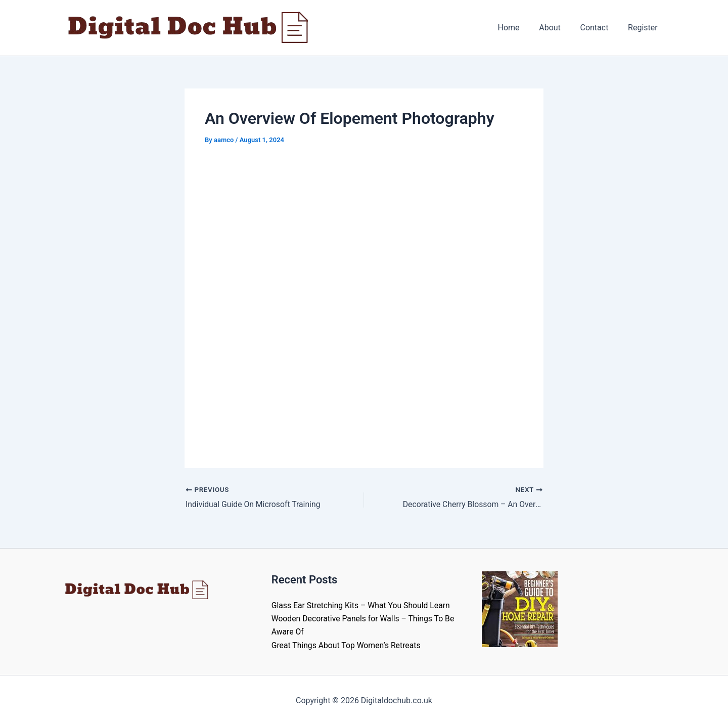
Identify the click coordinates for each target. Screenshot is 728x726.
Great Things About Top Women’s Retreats (347, 645)
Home (520, 28)
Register (644, 28)
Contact (599, 28)
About (558, 28)
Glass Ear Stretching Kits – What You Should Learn (362, 605)
